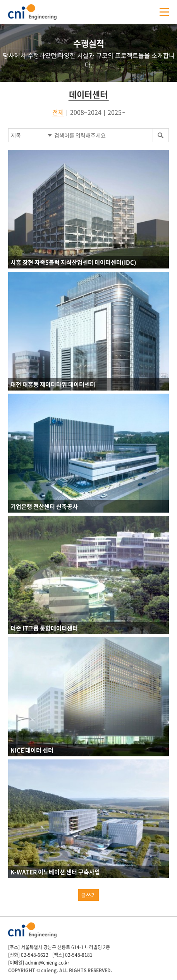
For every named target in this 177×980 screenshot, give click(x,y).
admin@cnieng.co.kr (47, 963)
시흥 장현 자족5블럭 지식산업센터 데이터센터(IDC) (73, 262)
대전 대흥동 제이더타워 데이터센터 (53, 384)
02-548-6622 (35, 955)
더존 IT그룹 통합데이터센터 (44, 628)
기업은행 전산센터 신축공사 (44, 506)
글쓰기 (88, 895)
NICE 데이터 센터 (32, 750)
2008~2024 (86, 112)
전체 (58, 112)
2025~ (116, 112)
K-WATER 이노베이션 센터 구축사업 (55, 872)
